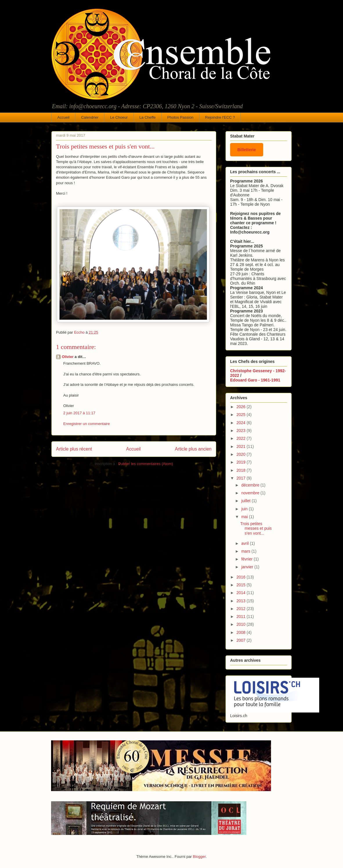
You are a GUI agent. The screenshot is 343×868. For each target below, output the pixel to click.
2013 (242, 601)
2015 (242, 585)
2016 (242, 577)
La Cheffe (147, 117)
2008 (242, 632)
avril (245, 543)
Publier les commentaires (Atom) (146, 464)
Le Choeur (119, 117)
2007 (242, 640)
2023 (242, 431)
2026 (242, 407)
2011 (242, 616)
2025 (242, 415)
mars (246, 551)
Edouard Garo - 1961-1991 (255, 380)
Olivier (68, 357)
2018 (242, 470)
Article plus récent (74, 449)
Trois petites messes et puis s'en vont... (256, 529)
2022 (242, 438)
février (247, 559)
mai (245, 517)
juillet (246, 501)
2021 (242, 446)
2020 (242, 454)
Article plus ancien (193, 449)
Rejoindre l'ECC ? (220, 117)
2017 (242, 478)
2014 (242, 593)
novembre (251, 493)
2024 (242, 423)
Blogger (199, 857)
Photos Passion (180, 117)
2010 (242, 624)
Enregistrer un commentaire (86, 424)
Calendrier (90, 117)
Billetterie (247, 150)
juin (245, 509)
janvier (248, 567)
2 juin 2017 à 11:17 (79, 413)
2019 (242, 462)
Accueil (64, 117)
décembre (251, 485)
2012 (242, 609)
